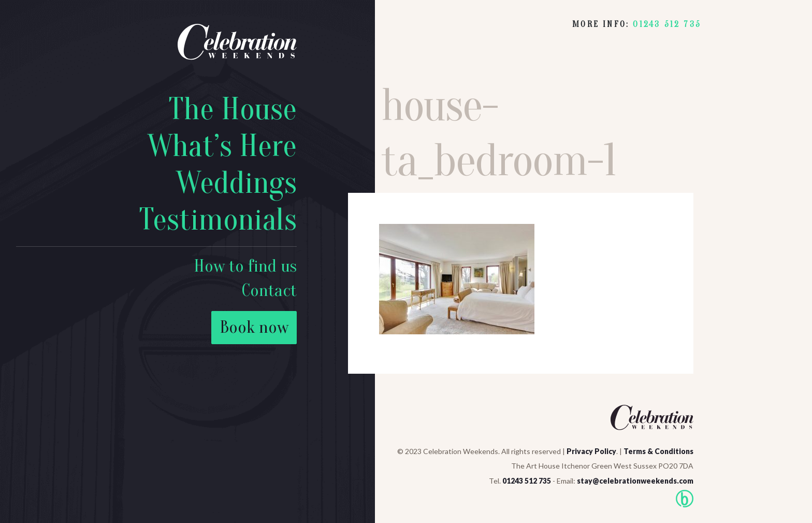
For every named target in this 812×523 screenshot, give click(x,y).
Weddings (236, 183)
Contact (269, 291)
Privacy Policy (591, 451)
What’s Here (222, 146)
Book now (254, 327)
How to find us (245, 266)
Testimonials (218, 220)
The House (233, 109)
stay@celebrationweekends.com (635, 481)
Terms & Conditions (658, 451)
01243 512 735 (667, 24)
